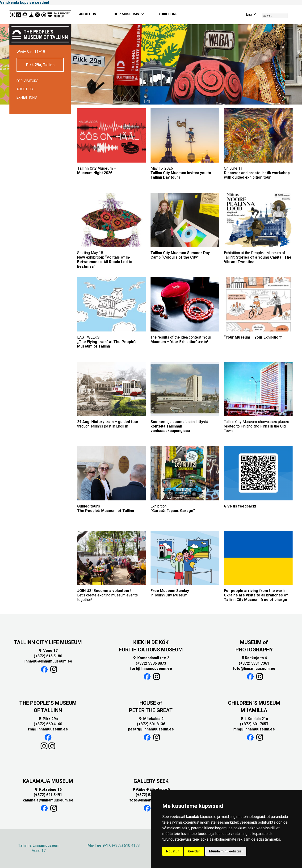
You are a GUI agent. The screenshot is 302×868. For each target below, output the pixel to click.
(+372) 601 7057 (254, 724)
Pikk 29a (48, 719)
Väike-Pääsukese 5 (151, 790)
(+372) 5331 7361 (254, 663)
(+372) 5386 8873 (151, 663)
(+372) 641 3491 (48, 795)
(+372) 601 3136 (151, 724)
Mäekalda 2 (151, 719)
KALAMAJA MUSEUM (48, 781)
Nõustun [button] (173, 851)
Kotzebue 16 (48, 790)
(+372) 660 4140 (48, 724)
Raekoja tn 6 (254, 658)
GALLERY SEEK (151, 781)
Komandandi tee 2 (151, 658)
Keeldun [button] (194, 851)
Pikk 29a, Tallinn (40, 65)
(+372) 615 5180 (48, 656)
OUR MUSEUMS (126, 14)
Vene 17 (48, 651)
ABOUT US (88, 14)
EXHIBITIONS (167, 14)
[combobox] (275, 16)
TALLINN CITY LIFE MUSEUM (48, 642)
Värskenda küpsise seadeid (25, 2)
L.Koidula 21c (254, 719)
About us (25, 89)
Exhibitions (27, 98)
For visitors (27, 81)
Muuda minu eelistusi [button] (226, 851)
